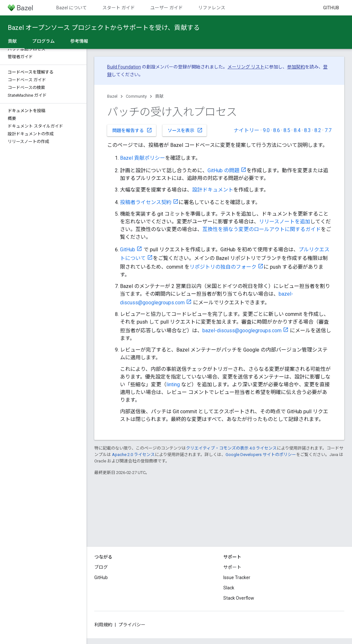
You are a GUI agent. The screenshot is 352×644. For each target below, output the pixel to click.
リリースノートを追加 (285, 222)
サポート (232, 567)
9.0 (266, 130)
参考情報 (79, 41)
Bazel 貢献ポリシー (143, 158)
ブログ (101, 567)
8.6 (277, 130)
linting (173, 385)
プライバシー (132, 625)
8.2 (318, 130)
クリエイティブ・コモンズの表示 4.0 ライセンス (231, 448)
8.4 (297, 130)
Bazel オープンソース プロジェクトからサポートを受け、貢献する (104, 28)
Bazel (112, 96)
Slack (229, 588)
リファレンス (212, 8)
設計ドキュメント (213, 190)
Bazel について (72, 8)
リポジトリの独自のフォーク (223, 267)
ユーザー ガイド (167, 8)
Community (136, 96)
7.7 (328, 130)
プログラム (43, 41)
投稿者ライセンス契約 (146, 202)
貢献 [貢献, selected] (12, 41)
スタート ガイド (119, 8)
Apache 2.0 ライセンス (133, 455)
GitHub (331, 8)
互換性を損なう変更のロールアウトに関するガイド (262, 229)
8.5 (287, 130)
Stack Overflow (239, 598)
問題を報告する (132, 130)
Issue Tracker (237, 577)
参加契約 (296, 67)
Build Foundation (124, 67)
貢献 (159, 96)
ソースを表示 (185, 130)
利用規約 (103, 625)
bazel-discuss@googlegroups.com (242, 331)
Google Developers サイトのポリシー (261, 455)
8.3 (307, 130)
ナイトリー (246, 130)
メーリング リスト (246, 67)
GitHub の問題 (223, 170)
